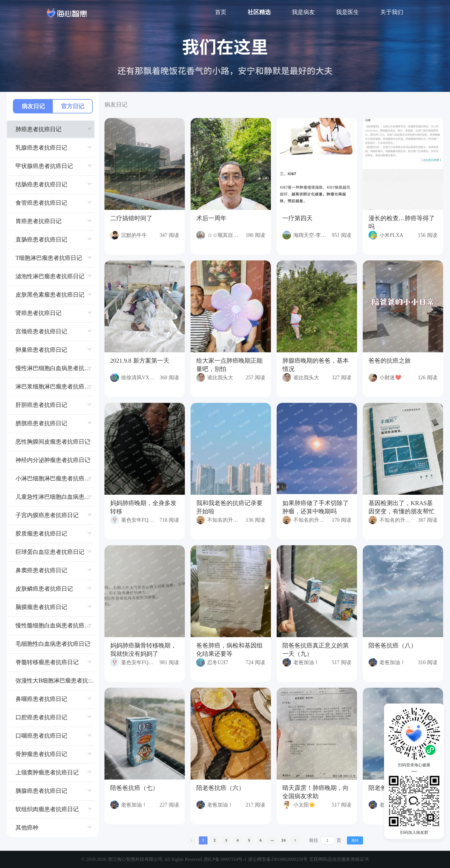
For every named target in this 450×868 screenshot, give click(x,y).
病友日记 (33, 106)
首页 (221, 12)
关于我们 (392, 12)
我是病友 (303, 12)
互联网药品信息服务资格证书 (339, 859)
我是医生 (348, 12)
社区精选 (259, 12)
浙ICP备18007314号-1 (226, 859)
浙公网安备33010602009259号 (278, 859)
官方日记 (73, 106)
